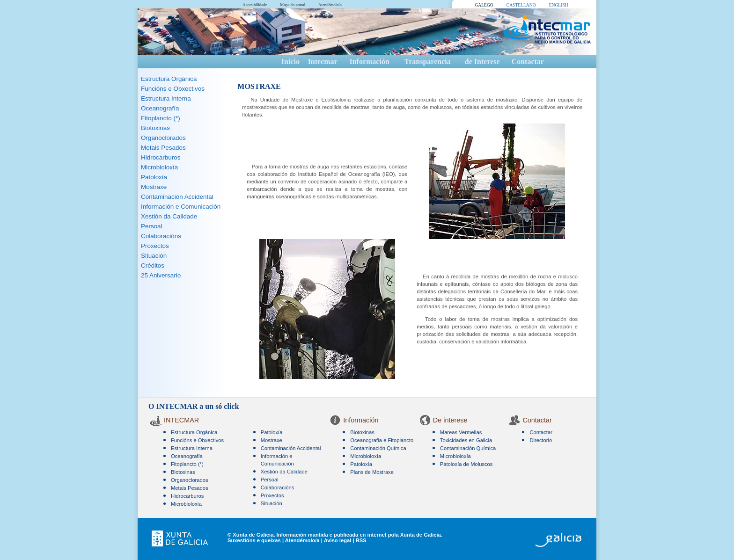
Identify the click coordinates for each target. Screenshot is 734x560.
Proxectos (155, 246)
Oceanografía (160, 108)
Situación (154, 256)
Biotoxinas (155, 128)
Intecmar (323, 62)
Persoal (152, 226)
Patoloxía (154, 177)
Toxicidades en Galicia (466, 440)
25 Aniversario (161, 275)
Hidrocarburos (161, 157)
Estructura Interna (166, 98)
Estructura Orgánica (169, 79)
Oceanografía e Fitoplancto (382, 440)
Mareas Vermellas (461, 432)
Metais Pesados (163, 148)
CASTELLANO (521, 5)
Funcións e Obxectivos (173, 89)
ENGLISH (559, 5)
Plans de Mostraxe (372, 472)
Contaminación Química (378, 448)
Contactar (528, 62)
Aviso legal (338, 540)
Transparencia (428, 62)
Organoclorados (163, 138)
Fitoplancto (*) (161, 118)
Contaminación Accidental (177, 197)
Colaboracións (161, 236)
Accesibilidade (255, 5)
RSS (361, 540)
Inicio (290, 62)
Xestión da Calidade (169, 216)
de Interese (482, 62)
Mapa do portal (293, 5)
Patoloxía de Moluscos (466, 464)
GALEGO (484, 5)
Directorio (541, 440)
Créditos (153, 265)
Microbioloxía (159, 167)
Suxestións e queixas (254, 540)
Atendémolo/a (330, 5)
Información (369, 62)
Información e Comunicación (181, 207)
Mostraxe (154, 187)
